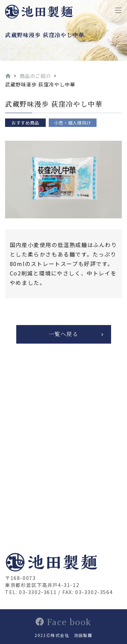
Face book (63, 622)
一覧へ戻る (64, 334)
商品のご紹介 (36, 76)
